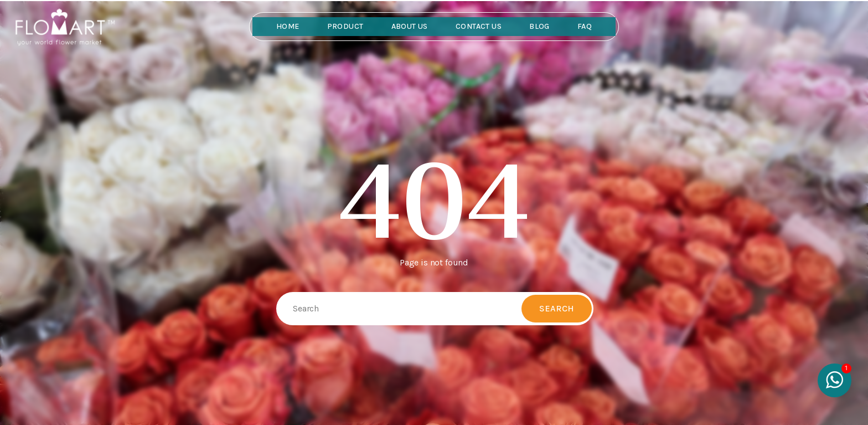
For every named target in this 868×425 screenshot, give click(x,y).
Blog (539, 26)
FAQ (585, 26)
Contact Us (479, 26)
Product (345, 26)
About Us (410, 26)
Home (288, 26)
